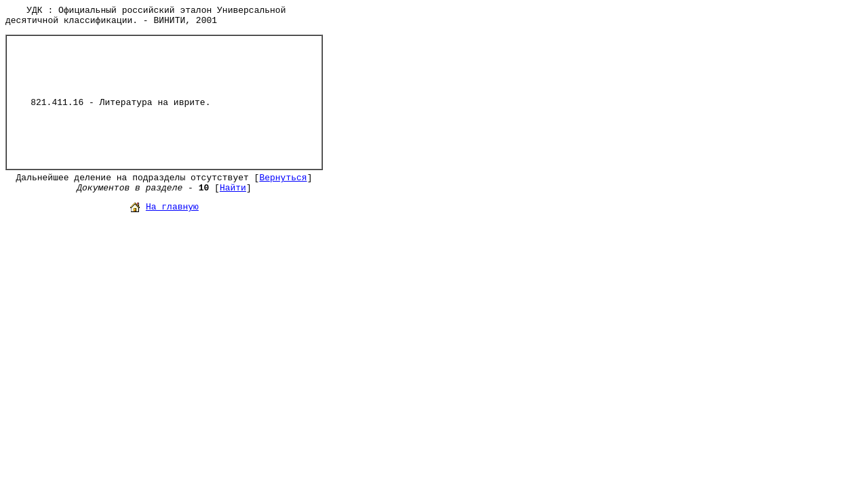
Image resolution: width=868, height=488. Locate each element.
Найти (233, 188)
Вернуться (283, 178)
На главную (172, 207)
